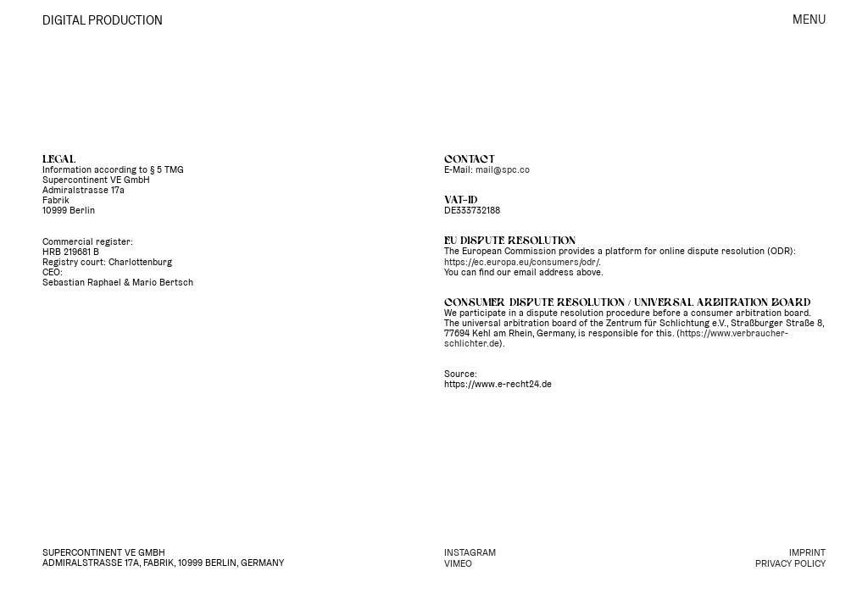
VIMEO (458, 564)
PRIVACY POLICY (790, 564)
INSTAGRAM (470, 553)
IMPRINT (807, 553)
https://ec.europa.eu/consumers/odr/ (521, 262)
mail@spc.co (503, 169)
